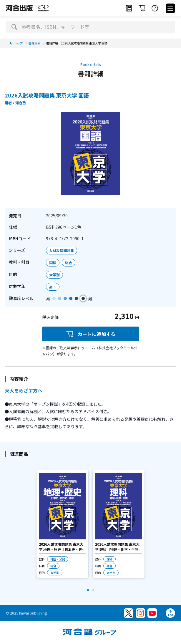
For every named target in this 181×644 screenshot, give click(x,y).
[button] (88, 590)
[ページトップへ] (170, 613)
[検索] (14, 27)
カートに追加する (91, 334)
